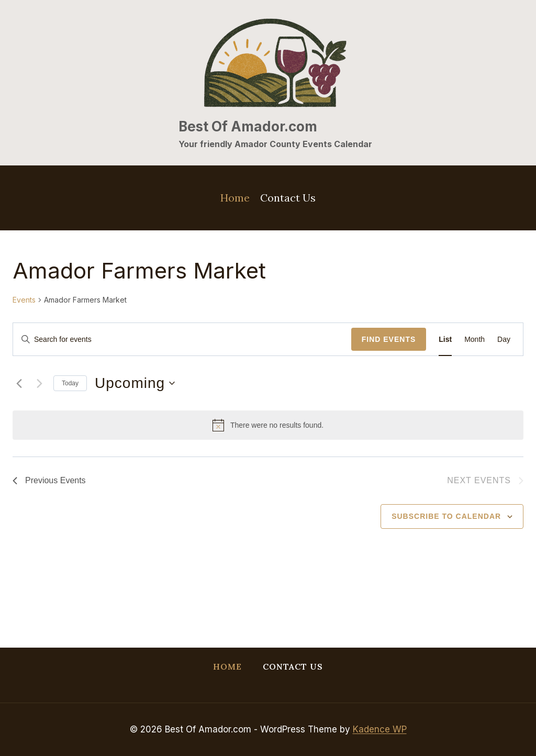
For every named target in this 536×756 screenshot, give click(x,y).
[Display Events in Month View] (474, 340)
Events (24, 300)
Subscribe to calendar (446, 516)
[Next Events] (39, 383)
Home (235, 198)
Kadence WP (380, 729)
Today (70, 383)
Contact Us (288, 198)
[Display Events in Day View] (504, 340)
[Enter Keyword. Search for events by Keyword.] (182, 340)
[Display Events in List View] (445, 340)
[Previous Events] (19, 383)
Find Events (389, 339)
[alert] (268, 425)
